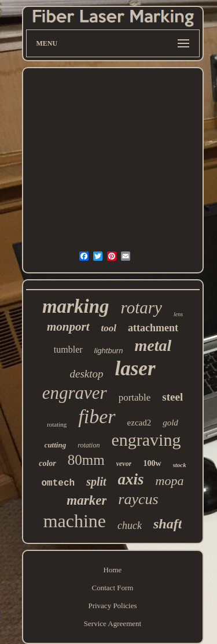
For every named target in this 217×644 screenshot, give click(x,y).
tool (109, 328)
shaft (168, 524)
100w (152, 463)
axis (131, 479)
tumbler (68, 349)
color (47, 463)
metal (153, 345)
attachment (153, 328)
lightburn (109, 351)
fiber (97, 417)
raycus (138, 499)
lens (178, 314)
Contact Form (113, 588)
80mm (86, 460)
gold (170, 423)
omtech (58, 483)
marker (87, 500)
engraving (146, 440)
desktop (86, 374)
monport (68, 327)
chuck (130, 525)
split (96, 482)
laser (135, 369)
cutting (56, 445)
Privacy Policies (112, 606)
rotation (89, 445)
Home (113, 570)
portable (135, 397)
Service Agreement (113, 623)
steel (172, 397)
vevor (124, 464)
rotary (141, 308)
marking (76, 306)
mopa (170, 481)
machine (75, 521)
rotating (57, 424)
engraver (75, 393)
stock (180, 465)
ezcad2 (139, 423)
